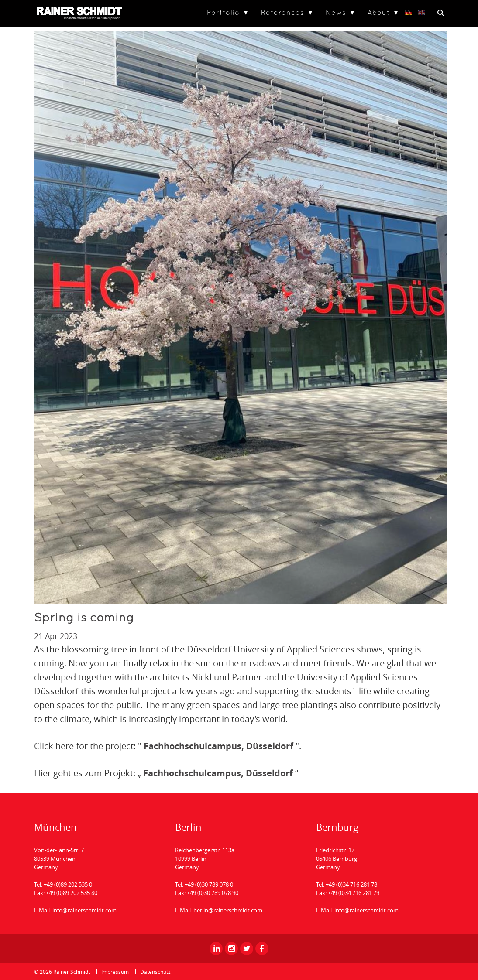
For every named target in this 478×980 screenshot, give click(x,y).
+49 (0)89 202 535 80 (72, 893)
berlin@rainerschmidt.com (228, 910)
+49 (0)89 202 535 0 (68, 884)
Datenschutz (155, 972)
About (379, 12)
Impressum (115, 972)
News (336, 12)
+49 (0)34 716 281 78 (351, 884)
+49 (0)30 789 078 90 (213, 893)
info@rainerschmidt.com (84, 910)
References (283, 12)
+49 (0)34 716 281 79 (354, 893)
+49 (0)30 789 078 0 (209, 884)
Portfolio (223, 12)
